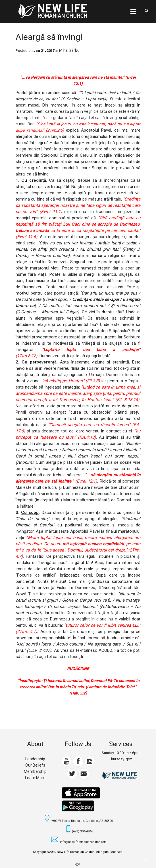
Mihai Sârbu (69, 50)
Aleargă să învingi (49, 37)
